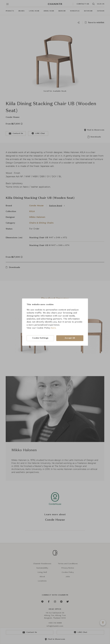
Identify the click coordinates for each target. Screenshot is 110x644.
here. (54, 328)
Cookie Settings (40, 338)
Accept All (70, 338)
